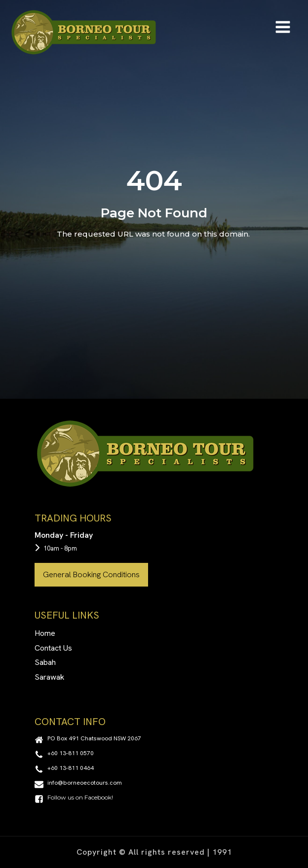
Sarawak (49, 677)
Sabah (45, 662)
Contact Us (53, 648)
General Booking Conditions (91, 574)
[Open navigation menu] (283, 28)
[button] (88, 740)
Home (45, 633)
